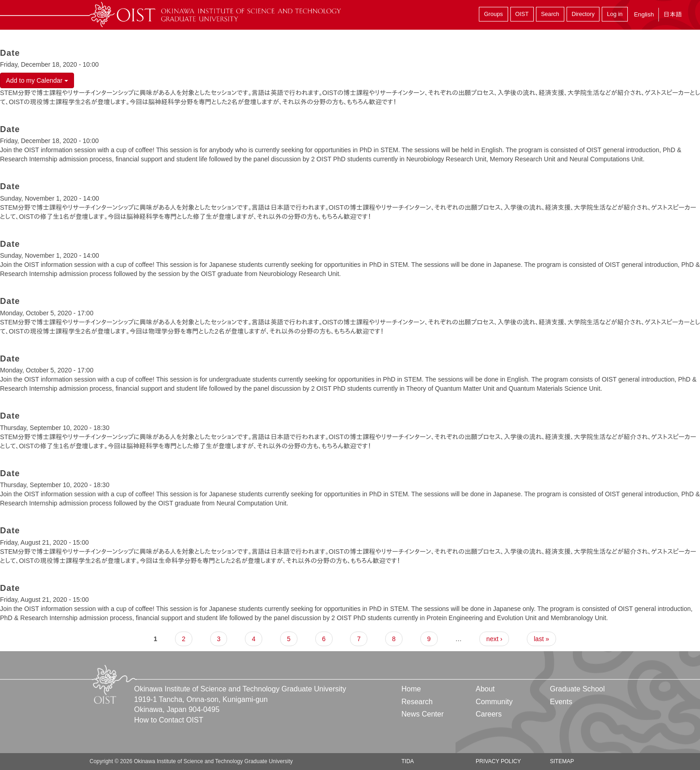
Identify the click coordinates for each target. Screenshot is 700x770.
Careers (489, 714)
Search (550, 14)
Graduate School (577, 689)
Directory (583, 14)
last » (541, 639)
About (485, 689)
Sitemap (562, 761)
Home (411, 689)
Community (494, 702)
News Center (423, 714)
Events (561, 702)
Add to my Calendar (37, 80)
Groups (493, 14)
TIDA (408, 761)
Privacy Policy (498, 761)
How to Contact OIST (169, 720)
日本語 (673, 14)
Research (417, 702)
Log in (615, 14)
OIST (522, 14)
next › (494, 639)
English (644, 14)
